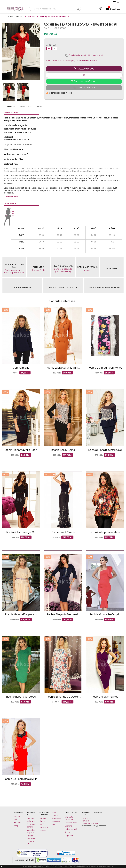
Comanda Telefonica (84, 88)
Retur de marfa (71, 823)
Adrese (68, 832)
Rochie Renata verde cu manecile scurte (21, 697)
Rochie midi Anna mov (105, 697)
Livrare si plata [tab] (25, 106)
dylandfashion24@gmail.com (94, 826)
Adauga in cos (84, 69)
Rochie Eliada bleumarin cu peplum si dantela (105, 450)
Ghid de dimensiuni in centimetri (84, 55)
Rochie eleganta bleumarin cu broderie (63, 615)
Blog (16, 826)
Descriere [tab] (10, 107)
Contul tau (71, 812)
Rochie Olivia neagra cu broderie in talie (21, 532)
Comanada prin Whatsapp (84, 81)
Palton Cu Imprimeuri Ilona (105, 532)
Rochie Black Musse (63, 532)
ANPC (42, 824)
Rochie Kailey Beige (63, 450)
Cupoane (69, 835)
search (78, 9)
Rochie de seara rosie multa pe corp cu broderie (21, 779)
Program (18, 822)
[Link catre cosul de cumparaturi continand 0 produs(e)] (108, 9)
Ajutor (117, 2)
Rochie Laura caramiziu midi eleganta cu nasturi (63, 368)
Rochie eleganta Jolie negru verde (21, 450)
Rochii (19, 16)
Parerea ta (57, 818)
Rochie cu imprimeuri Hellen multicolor (105, 368)
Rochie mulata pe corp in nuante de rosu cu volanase (105, 615)
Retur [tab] (40, 106)
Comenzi (69, 826)
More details (12, 196)
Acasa (11, 16)
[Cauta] (55, 9)
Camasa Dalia (21, 368)
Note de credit (71, 829)
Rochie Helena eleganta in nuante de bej (21, 615)
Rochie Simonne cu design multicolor (63, 697)
